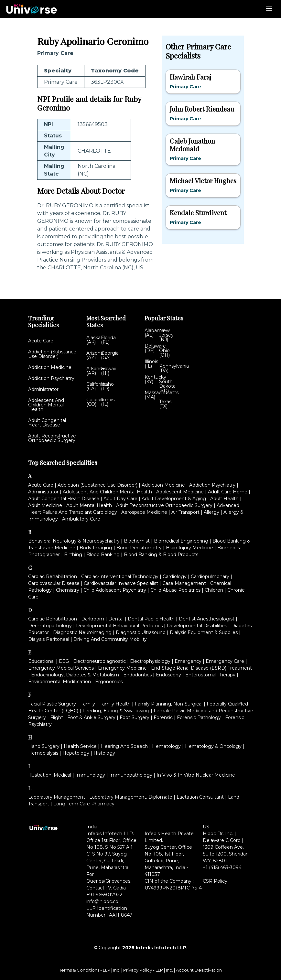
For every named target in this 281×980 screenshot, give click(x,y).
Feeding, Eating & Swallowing (116, 711)
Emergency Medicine (122, 668)
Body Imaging (96, 548)
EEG (64, 661)
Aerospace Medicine (144, 512)
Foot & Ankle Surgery (91, 717)
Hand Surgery (44, 746)
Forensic (163, 717)
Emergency (188, 661)
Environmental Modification (59, 682)
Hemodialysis (43, 753)
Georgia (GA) (110, 355)
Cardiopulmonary (210, 576)
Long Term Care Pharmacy (84, 804)
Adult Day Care (120, 499)
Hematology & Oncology (213, 746)
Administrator (43, 389)
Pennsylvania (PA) (174, 368)
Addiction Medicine (50, 367)
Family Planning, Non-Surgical (169, 704)
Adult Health (224, 499)
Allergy (211, 512)
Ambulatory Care (81, 519)
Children (214, 590)
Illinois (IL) (108, 402)
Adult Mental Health (89, 505)
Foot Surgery (135, 717)
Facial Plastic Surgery (52, 704)
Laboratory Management (57, 797)
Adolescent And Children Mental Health (46, 405)
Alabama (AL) (154, 333)
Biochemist (137, 541)
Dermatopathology (50, 626)
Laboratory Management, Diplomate (131, 797)
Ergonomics (109, 682)
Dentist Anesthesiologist (207, 619)
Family (88, 704)
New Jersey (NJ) (166, 335)
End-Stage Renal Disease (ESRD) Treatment (201, 668)
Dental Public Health (151, 619)
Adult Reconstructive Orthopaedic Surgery (52, 438)
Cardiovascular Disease (54, 583)
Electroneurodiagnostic (99, 661)
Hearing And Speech (124, 746)
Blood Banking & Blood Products (161, 555)
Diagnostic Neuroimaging (82, 632)
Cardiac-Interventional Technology (120, 576)
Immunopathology (131, 775)
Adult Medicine (45, 505)
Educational (41, 661)
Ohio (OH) (164, 353)
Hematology (166, 746)
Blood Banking (103, 555)
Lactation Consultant (200, 797)
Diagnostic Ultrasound (141, 632)
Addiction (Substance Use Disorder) (52, 354)
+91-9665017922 (104, 895)
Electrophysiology (150, 661)
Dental (116, 619)
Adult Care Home (228, 492)
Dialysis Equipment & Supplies (204, 632)
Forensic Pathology (199, 717)
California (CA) (97, 386)
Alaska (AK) (93, 340)
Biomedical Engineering (181, 541)
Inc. (117, 970)
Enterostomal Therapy (210, 675)
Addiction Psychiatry (51, 378)
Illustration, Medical (50, 775)
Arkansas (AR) (96, 371)
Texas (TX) (165, 404)
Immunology (90, 775)
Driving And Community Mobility (110, 639)
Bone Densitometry (139, 548)
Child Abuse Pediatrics (175, 590)
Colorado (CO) (96, 402)
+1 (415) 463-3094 (222, 867)
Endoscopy (168, 675)
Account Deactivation (199, 970)
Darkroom (93, 619)
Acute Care (41, 341)
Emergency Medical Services (61, 668)
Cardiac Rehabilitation (53, 576)
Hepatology (76, 753)
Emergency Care (225, 661)
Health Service (80, 746)
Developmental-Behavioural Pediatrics (119, 626)
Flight (57, 717)
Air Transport (185, 512)
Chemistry (68, 590)
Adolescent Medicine (180, 492)
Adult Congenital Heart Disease (47, 423)
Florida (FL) (108, 340)
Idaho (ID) (107, 386)
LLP (107, 970)
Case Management (184, 583)
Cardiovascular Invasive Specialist (121, 583)
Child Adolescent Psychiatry (115, 590)
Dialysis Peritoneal (49, 639)
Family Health (115, 704)
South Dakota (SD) (167, 386)
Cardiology (175, 576)
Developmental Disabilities (197, 626)
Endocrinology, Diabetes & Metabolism (75, 675)
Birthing (73, 555)
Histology (104, 753)
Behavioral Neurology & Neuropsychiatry (74, 541)
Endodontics (137, 675)
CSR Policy (215, 881)
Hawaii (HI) (108, 371)
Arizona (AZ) (95, 355)
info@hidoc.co (102, 901)
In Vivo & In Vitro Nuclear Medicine (196, 775)
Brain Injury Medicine (189, 548)
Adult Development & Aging (174, 499)
